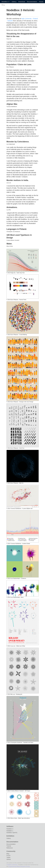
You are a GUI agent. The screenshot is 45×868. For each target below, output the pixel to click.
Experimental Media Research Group (19, 866)
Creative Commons (12, 865)
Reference (10, 848)
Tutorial (9, 846)
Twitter (8, 857)
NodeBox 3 (6, 2)
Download (22, 2)
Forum (41, 2)
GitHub (9, 859)
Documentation (32, 2)
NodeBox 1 (10, 831)
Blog (3, 5)
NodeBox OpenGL (12, 833)
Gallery (14, 2)
